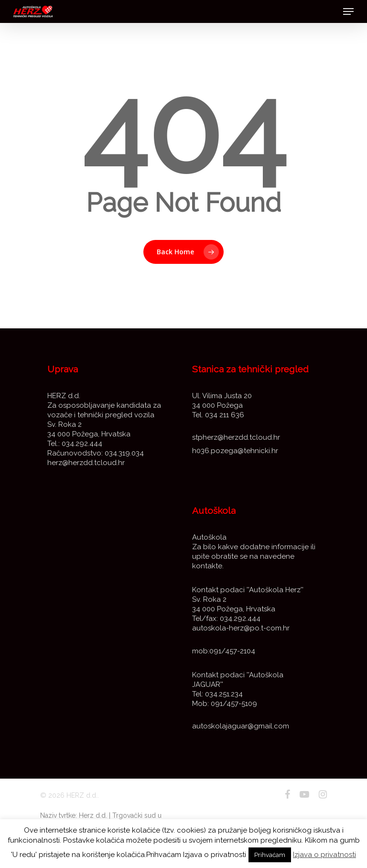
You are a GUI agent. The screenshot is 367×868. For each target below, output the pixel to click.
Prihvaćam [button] (270, 855)
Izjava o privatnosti (324, 855)
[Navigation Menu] (348, 11)
